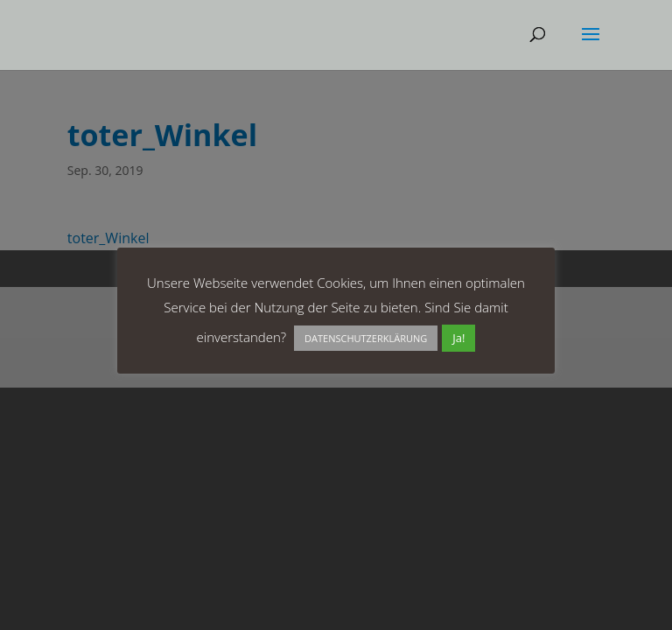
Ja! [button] (458, 338)
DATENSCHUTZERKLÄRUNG (366, 338)
